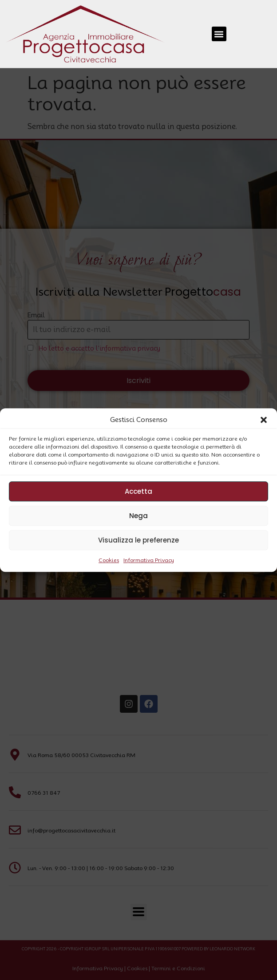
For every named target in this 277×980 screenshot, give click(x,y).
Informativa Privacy (149, 560)
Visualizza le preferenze (138, 540)
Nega (138, 516)
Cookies (109, 560)
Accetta (138, 491)
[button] (264, 420)
